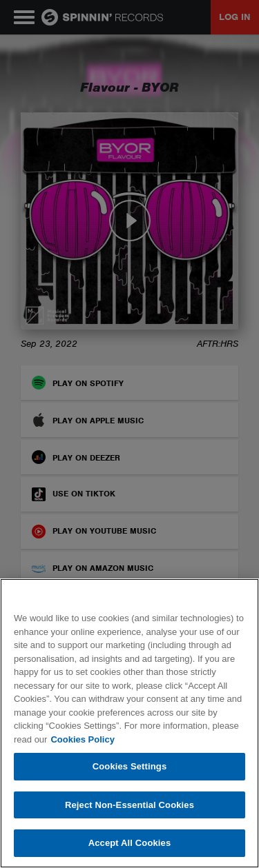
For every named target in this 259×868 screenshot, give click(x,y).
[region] (129, 723)
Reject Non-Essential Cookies (129, 805)
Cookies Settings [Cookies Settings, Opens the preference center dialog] (130, 766)
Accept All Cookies (130, 843)
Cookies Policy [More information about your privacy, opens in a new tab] (82, 739)
